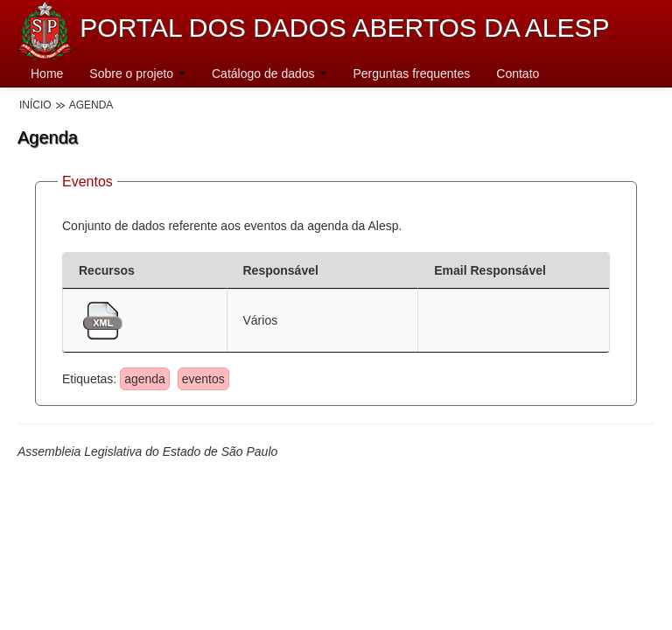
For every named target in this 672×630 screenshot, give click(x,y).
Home (47, 73)
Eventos (87, 182)
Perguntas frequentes (411, 73)
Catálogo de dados (269, 73)
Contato (518, 73)
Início (35, 105)
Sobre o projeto (137, 73)
